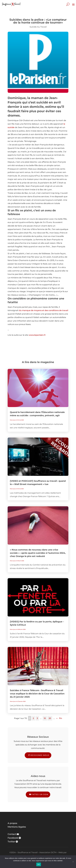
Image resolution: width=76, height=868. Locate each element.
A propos (12, 823)
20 (50, 718)
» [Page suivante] (57, 718)
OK (39, 864)
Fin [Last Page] (61, 718)
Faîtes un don (40, 794)
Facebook (13, 838)
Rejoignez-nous (40, 755)
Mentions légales (17, 827)
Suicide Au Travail (38, 27)
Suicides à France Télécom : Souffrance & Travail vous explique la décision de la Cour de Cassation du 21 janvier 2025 (37, 694)
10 (45, 718)
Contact (12, 834)
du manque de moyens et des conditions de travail (44, 310)
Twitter (11, 842)
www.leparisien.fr (37, 335)
